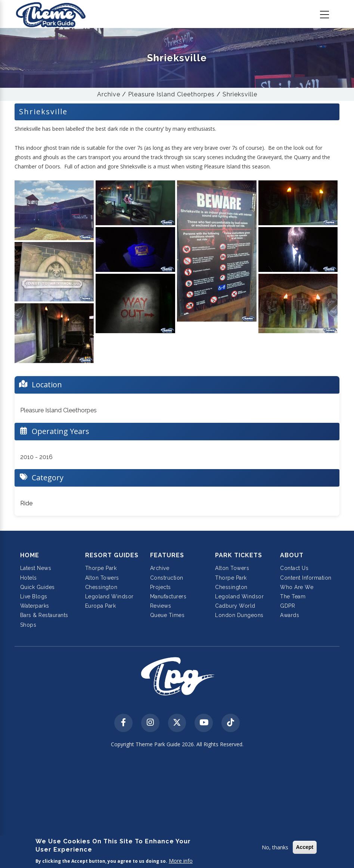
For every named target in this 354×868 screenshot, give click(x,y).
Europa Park (101, 606)
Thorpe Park (101, 568)
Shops (28, 625)
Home (30, 555)
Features (167, 555)
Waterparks (35, 606)
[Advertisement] (177, 809)
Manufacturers (168, 596)
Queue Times (167, 615)
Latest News (36, 568)
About (292, 555)
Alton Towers (102, 578)
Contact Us (294, 568)
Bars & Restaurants (44, 615)
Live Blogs (34, 596)
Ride (26, 503)
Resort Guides (112, 555)
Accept (305, 847)
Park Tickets (239, 555)
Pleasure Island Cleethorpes (171, 94)
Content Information (306, 578)
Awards (290, 615)
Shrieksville (240, 94)
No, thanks (275, 847)
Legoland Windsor (109, 596)
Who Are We (297, 587)
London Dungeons (239, 615)
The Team (293, 596)
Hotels (29, 578)
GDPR (288, 606)
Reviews (161, 606)
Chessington (101, 587)
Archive (109, 94)
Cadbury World (235, 606)
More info (181, 861)
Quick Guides (38, 587)
